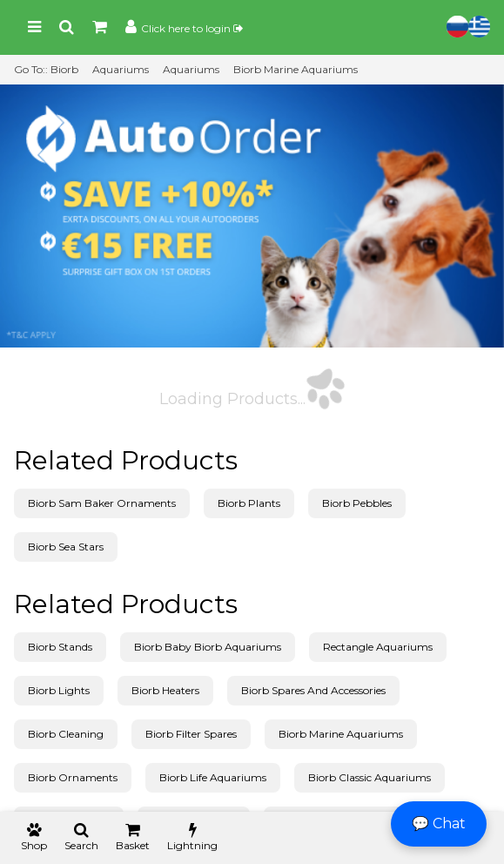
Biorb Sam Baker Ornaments (102, 503)
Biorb (64, 69)
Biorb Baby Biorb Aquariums (208, 647)
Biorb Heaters (165, 690)
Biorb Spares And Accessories (313, 690)
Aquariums (121, 69)
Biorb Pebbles (357, 503)
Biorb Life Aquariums (213, 777)
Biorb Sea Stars (66, 547)
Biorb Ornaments (73, 777)
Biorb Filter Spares (191, 734)
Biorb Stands (60, 647)
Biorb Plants (249, 503)
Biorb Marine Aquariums (296, 69)
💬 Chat (439, 823)
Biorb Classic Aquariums (370, 777)
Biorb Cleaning (66, 734)
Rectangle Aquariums (378, 647)
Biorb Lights (59, 690)
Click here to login (192, 28)
